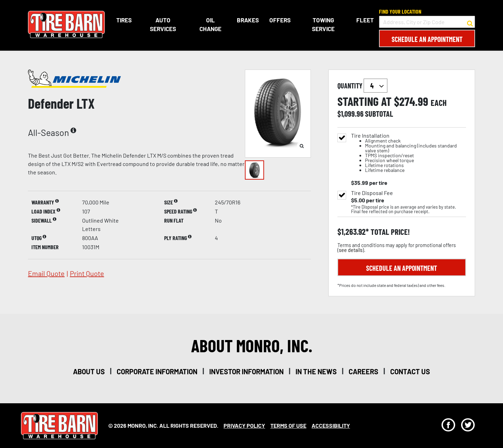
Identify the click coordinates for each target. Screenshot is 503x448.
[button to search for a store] (470, 22)
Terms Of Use (288, 425)
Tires (124, 20)
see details (351, 250)
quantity (362, 86)
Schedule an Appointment (427, 39)
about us (89, 371)
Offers (280, 20)
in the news (316, 371)
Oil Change (210, 24)
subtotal (379, 114)
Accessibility (331, 425)
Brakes (248, 20)
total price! (389, 232)
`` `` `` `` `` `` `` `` (376, 86)
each (439, 103)
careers (363, 371)
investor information (246, 371)
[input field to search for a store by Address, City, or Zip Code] (427, 22)
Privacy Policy (244, 425)
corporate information (157, 371)
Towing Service (323, 24)
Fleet (365, 20)
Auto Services (163, 24)
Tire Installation (409, 153)
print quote (87, 273)
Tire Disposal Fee (372, 193)
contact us (410, 371)
